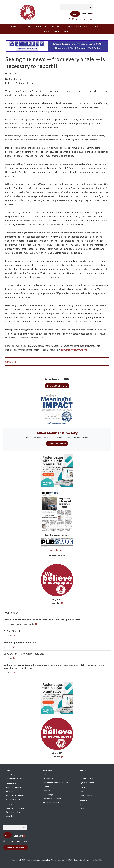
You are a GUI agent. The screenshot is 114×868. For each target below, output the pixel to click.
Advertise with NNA (57, 379)
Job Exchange (48, 795)
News (28, 27)
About (67, 31)
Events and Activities (13, 788)
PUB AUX (68, 27)
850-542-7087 (22, 841)
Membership (42, 27)
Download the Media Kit (57, 386)
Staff (81, 804)
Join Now (9, 791)
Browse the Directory (57, 443)
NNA (81, 791)
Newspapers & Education (52, 799)
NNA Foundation (52, 31)
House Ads (47, 791)
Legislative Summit (87, 783)
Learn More (57, 603)
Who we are (15, 27)
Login (75, 14)
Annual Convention (86, 775)
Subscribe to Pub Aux (14, 812)
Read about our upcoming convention (20, 624)
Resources (98, 27)
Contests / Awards (86, 779)
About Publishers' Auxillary (15, 808)
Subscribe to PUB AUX (57, 555)
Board (82, 808)
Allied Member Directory (57, 433)
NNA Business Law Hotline (16, 795)
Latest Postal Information (16, 779)
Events (56, 27)
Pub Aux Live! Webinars (51, 803)
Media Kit (9, 816)
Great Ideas (82, 27)
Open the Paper (57, 550)
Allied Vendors (48, 779)
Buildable (98, 860)
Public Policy (10, 775)
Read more (9, 635)
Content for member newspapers (55, 783)
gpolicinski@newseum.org (74, 350)
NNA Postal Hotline (13, 799)
